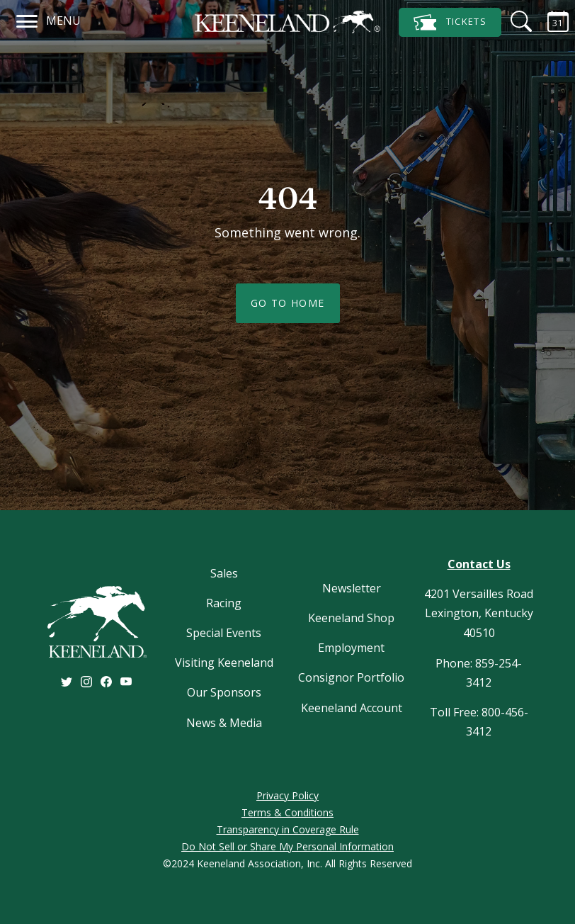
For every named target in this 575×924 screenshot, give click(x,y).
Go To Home (288, 303)
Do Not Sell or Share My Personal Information (287, 846)
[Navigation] (27, 19)
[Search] (513, 21)
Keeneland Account (352, 708)
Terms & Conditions (287, 812)
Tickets (450, 22)
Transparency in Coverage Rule (288, 829)
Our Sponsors (224, 692)
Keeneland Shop (351, 618)
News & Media (224, 723)
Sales (224, 573)
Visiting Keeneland (224, 663)
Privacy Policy (287, 795)
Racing (224, 603)
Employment (351, 648)
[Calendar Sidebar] (550, 21)
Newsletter (352, 588)
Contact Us (479, 564)
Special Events (224, 633)
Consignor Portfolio (351, 677)
